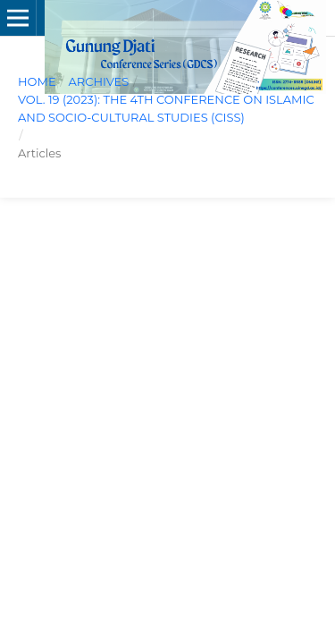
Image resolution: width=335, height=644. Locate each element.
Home (37, 81)
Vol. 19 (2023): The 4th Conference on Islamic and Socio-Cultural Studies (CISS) (166, 108)
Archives (98, 81)
